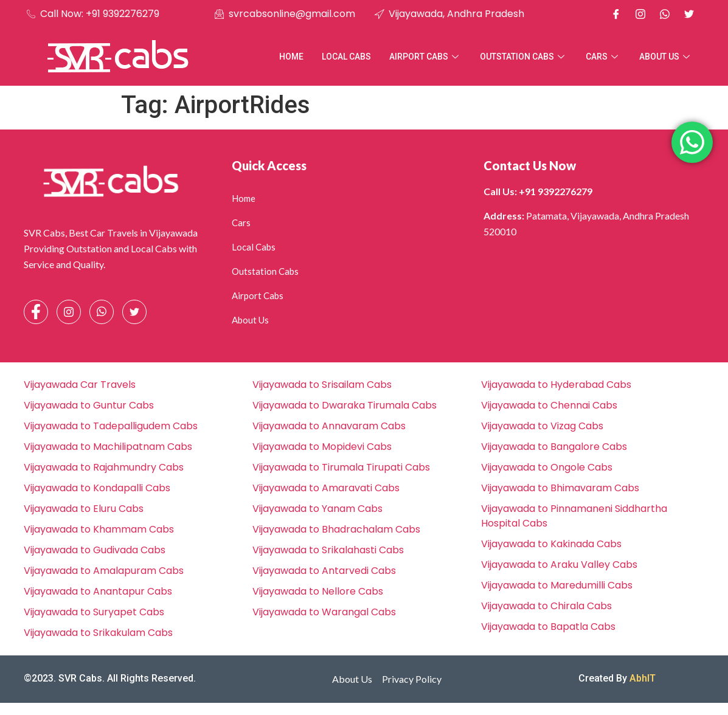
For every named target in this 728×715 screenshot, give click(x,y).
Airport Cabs (425, 57)
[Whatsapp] (665, 14)
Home (291, 57)
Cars (603, 57)
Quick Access (269, 165)
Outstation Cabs (524, 57)
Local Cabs (346, 57)
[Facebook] (616, 14)
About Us (666, 57)
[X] (689, 14)
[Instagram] (640, 14)
